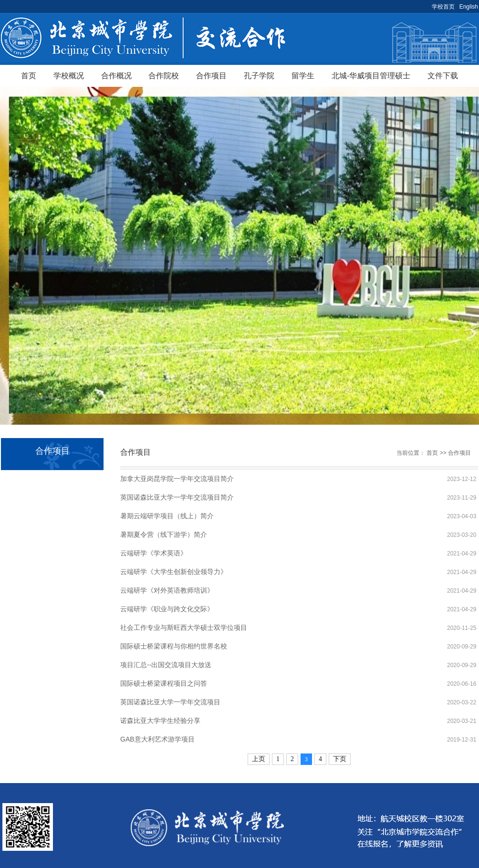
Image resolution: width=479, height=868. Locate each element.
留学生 (303, 76)
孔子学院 (259, 76)
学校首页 (443, 7)
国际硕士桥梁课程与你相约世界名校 (174, 646)
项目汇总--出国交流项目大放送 (166, 665)
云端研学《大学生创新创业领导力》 (174, 572)
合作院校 (164, 76)
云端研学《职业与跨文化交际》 (167, 609)
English (469, 7)
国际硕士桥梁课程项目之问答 (164, 683)
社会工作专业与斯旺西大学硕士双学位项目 (184, 627)
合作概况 (116, 76)
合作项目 (211, 76)
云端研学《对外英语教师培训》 (167, 590)
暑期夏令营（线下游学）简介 (164, 534)
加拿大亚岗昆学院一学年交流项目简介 (177, 479)
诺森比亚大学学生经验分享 (160, 721)
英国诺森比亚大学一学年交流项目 (170, 702)
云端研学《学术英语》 (154, 553)
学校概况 (69, 76)
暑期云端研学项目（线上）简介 (167, 516)
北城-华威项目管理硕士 (371, 76)
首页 (29, 76)
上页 (259, 759)
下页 (340, 759)
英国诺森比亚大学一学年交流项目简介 (177, 497)
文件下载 (443, 76)
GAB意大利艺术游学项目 (157, 739)
